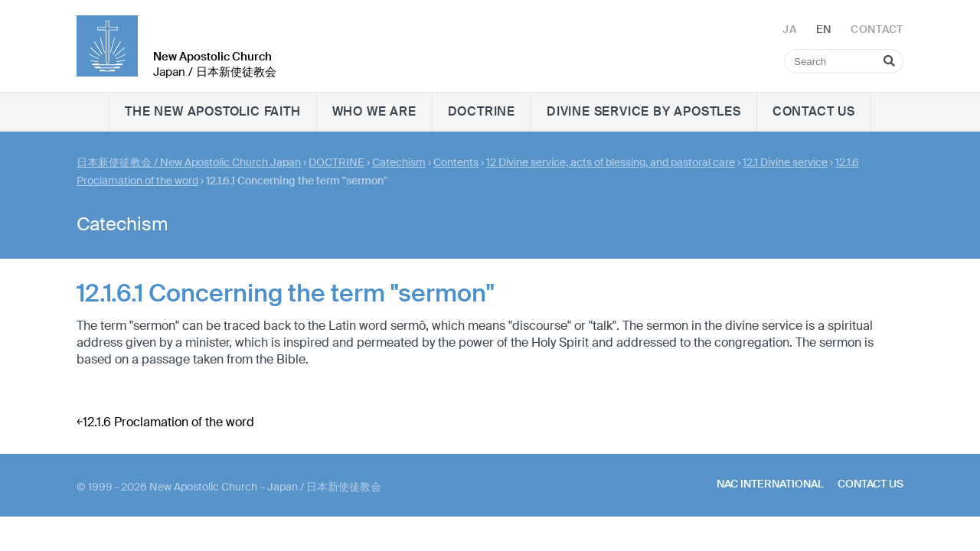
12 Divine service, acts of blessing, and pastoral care (611, 162)
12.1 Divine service (785, 162)
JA (789, 29)
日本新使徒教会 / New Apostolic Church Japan (189, 162)
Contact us (814, 111)
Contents (456, 162)
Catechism (399, 162)
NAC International (770, 484)
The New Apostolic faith (212, 111)
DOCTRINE (482, 111)
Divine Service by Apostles (644, 111)
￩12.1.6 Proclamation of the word (165, 422)
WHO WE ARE (374, 111)
